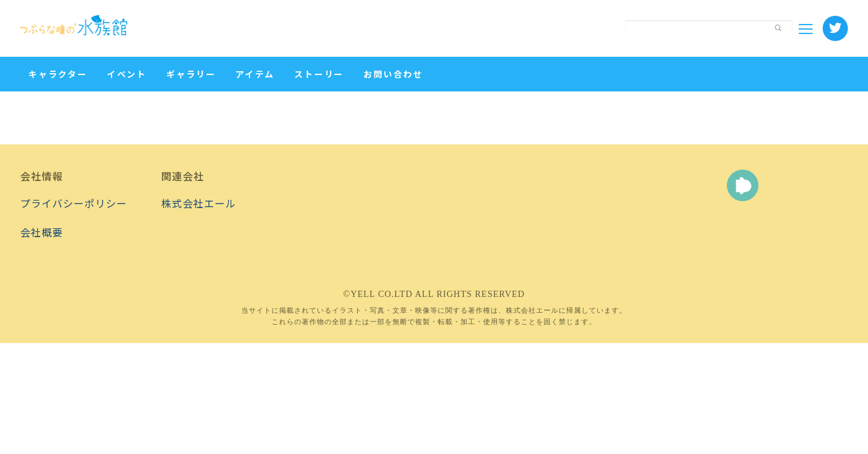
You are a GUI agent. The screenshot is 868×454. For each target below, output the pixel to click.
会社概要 (42, 232)
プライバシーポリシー (74, 203)
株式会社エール (199, 203)
